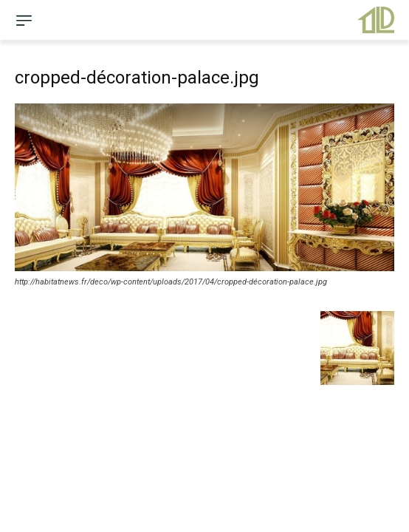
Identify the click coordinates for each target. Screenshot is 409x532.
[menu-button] (24, 20)
